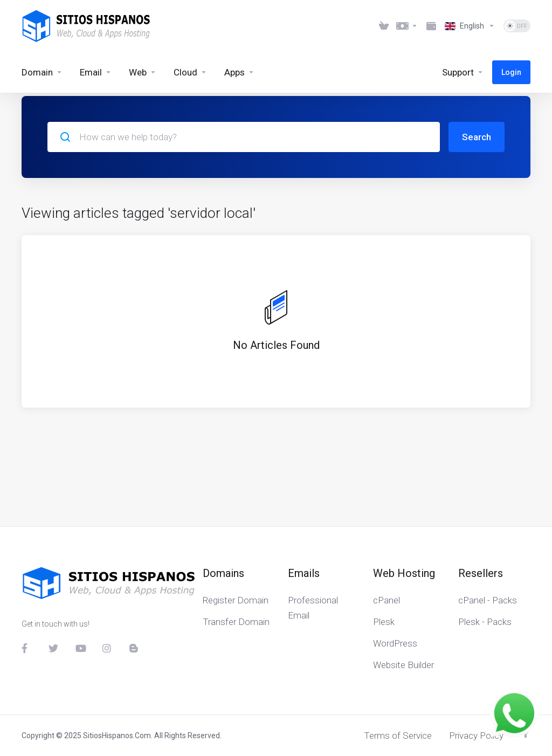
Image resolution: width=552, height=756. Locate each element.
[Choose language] (470, 26)
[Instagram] (107, 648)
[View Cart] (384, 26)
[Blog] (134, 648)
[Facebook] (26, 648)
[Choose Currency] (408, 26)
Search (477, 137)
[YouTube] (80, 648)
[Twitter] (53, 648)
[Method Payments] (431, 26)
